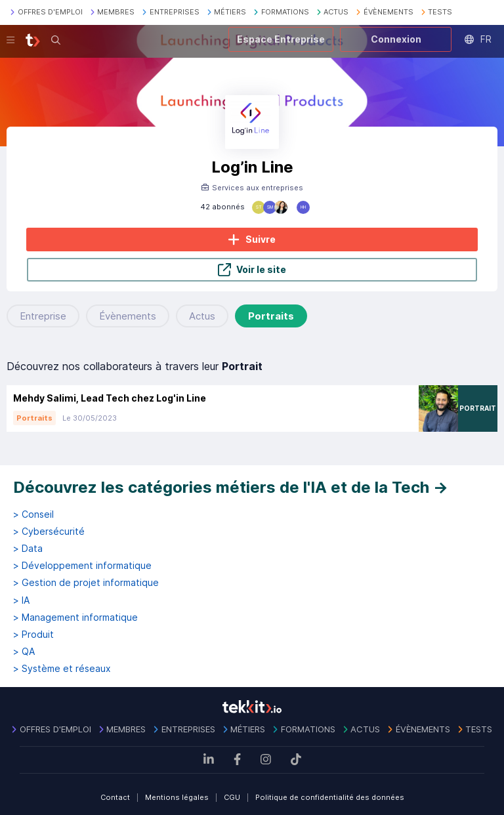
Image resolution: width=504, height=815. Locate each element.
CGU (232, 797)
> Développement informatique (82, 566)
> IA (21, 600)
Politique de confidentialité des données (330, 797)
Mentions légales (177, 797)
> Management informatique (75, 617)
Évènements (128, 316)
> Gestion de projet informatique (86, 583)
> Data (28, 549)
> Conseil (33, 514)
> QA (24, 652)
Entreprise (43, 316)
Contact (115, 797)
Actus (202, 316)
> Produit (33, 635)
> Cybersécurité (49, 532)
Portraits (271, 316)
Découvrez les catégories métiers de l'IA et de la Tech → (231, 487)
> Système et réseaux (62, 669)
